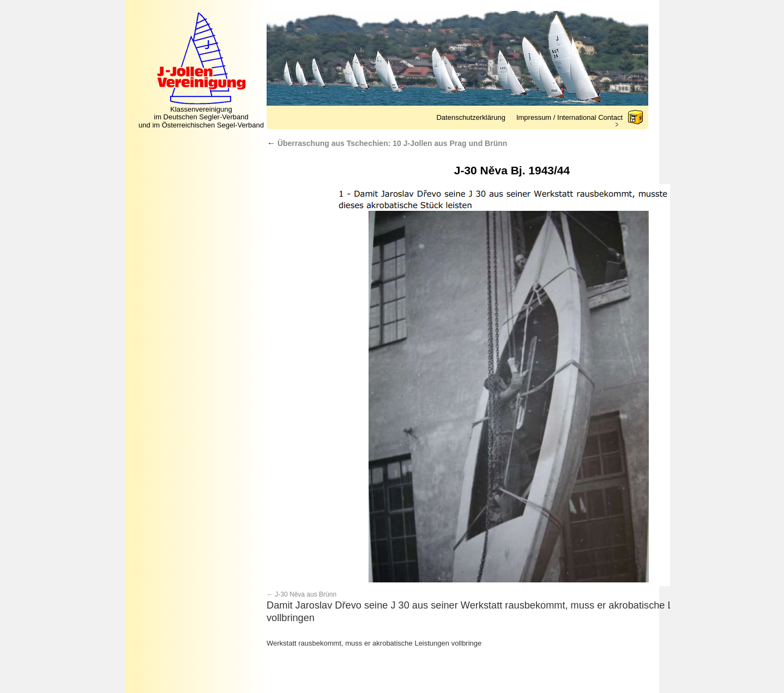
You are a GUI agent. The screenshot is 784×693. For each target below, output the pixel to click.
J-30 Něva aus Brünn (306, 594)
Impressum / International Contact (569, 117)
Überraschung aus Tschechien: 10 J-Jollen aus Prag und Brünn (387, 143)
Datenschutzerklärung (471, 117)
